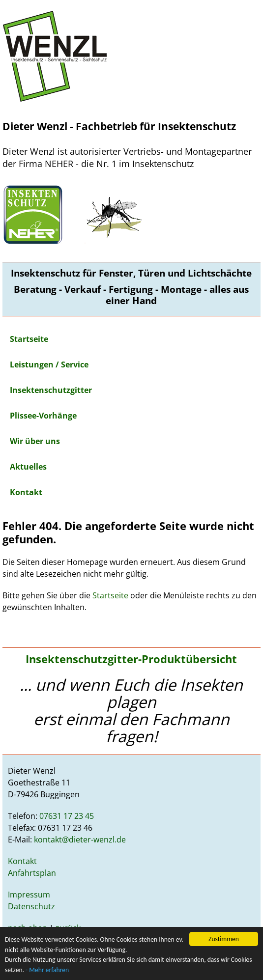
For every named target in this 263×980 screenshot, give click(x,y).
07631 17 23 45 (67, 816)
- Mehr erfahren (47, 970)
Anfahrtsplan (32, 873)
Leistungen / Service (49, 364)
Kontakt (26, 492)
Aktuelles (28, 467)
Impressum (29, 895)
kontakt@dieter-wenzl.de (80, 840)
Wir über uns (35, 441)
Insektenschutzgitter (51, 390)
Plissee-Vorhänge (43, 416)
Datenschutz (31, 906)
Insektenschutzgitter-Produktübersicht (131, 659)
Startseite (29, 339)
